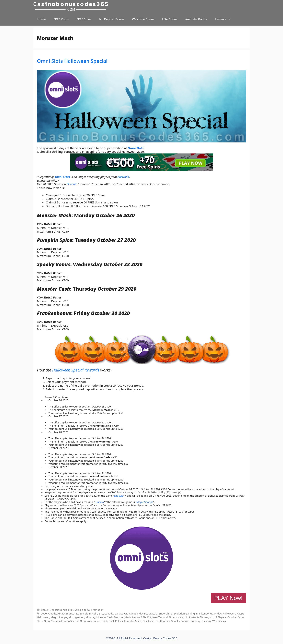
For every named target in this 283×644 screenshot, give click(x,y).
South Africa (163, 621)
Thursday (195, 621)
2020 (44, 614)
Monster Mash (122, 617)
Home (42, 19)
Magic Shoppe (145, 502)
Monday (90, 617)
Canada (109, 614)
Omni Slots (136, 148)
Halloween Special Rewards (76, 370)
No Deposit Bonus (112, 19)
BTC (101, 614)
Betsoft (84, 614)
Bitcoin (93, 614)
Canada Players (138, 614)
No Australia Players (197, 617)
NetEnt (147, 617)
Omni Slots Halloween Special (72, 61)
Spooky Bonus (180, 621)
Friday (218, 614)
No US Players (218, 617)
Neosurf (137, 617)
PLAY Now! (228, 598)
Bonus (45, 610)
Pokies (119, 621)
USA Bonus (170, 19)
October (232, 617)
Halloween (229, 614)
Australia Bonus (196, 19)
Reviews (225, 19)
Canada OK (121, 614)
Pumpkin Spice (133, 621)
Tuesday (206, 621)
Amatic (52, 614)
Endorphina (166, 614)
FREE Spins (84, 19)
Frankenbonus (205, 614)
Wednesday (219, 621)
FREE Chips (61, 19)
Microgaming (76, 617)
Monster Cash (104, 617)
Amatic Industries (68, 614)
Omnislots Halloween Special (97, 621)
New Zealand (160, 617)
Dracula (72, 184)
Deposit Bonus (58, 610)
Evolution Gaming (184, 614)
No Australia (176, 617)
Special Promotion (93, 610)
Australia (123, 177)
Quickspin (148, 621)
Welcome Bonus (143, 19)
